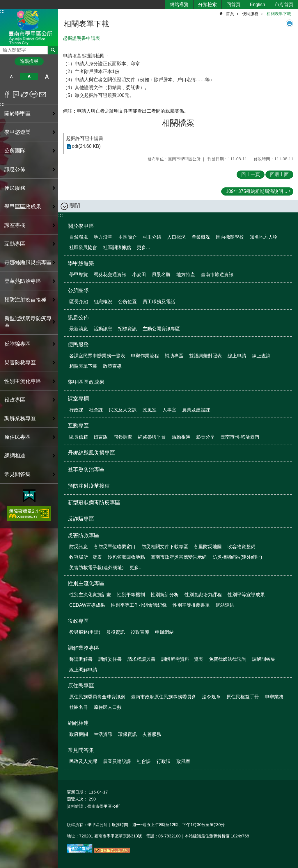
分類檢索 (207, 5)
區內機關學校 (230, 237)
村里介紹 (152, 237)
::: (2, 11)
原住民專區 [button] (17, 437)
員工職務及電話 (159, 302)
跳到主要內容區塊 (3, 3)
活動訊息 (103, 329)
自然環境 (79, 237)
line (34, 95)
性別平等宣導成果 (246, 595)
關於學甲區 (81, 226)
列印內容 (290, 23)
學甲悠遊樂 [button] (17, 132)
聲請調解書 (81, 659)
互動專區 (78, 426)
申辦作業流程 (145, 356)
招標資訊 (127, 329)
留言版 (101, 437)
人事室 (169, 410)
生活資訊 (103, 734)
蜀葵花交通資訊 (110, 275)
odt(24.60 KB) (86, 147)
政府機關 (79, 734)
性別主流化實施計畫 (90, 595)
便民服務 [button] (15, 188)
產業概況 (201, 237)
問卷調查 (123, 437)
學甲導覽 (79, 275)
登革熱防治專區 (23, 281)
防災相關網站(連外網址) (237, 557)
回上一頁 (251, 174)
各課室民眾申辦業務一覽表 (97, 356)
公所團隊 (78, 290)
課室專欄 (78, 399)
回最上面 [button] (279, 174)
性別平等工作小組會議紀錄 (139, 605)
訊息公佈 (78, 317)
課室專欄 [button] (15, 225)
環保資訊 (127, 734)
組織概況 (103, 302)
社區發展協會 (83, 247)
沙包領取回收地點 (126, 557)
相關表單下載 (279, 14)
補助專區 (174, 356)
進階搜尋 (29, 61)
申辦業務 (274, 697)
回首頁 (233, 5)
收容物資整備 (242, 547)
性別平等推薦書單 (191, 605)
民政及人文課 (123, 410)
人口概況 (176, 237)
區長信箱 (79, 437)
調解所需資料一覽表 (182, 659)
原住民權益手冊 (243, 697)
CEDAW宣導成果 (87, 605)
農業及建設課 (196, 410)
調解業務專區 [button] (20, 418)
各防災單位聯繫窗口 (115, 547)
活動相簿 (181, 437)
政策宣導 (112, 366)
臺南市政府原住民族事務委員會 (164, 697)
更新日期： (77, 792)
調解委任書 (110, 659)
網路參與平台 (152, 437)
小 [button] (11, 77)
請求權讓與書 (141, 659)
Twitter (25, 95)
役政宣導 (140, 632)
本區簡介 (127, 237)
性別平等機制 (131, 595)
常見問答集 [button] (17, 474)
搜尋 (5, 48)
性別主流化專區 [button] (23, 381)
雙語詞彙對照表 (205, 356)
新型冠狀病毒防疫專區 (28, 322)
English (258, 5)
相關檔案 (178, 123)
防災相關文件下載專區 (165, 547)
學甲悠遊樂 (81, 263)
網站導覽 (179, 5)
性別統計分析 (165, 595)
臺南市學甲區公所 (29, 27)
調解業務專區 (84, 648)
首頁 (230, 14)
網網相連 (78, 723)
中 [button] (29, 77)
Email (43, 95)
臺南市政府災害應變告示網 (179, 557)
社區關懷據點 (117, 247)
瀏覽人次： (77, 799)
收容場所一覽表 (86, 557)
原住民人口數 (108, 707)
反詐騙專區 (17, 344)
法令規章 (211, 697)
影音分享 (205, 437)
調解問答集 (264, 659)
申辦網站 (164, 632)
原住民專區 (81, 686)
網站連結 (225, 605)
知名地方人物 (264, 237)
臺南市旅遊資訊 (217, 275)
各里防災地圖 (208, 547)
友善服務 (152, 734)
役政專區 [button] (15, 400)
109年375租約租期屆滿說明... (257, 191)
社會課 (96, 410)
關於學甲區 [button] (17, 113)
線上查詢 (261, 356)
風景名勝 (161, 275)
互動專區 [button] (15, 244)
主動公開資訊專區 (161, 329)
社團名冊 (79, 707)
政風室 (150, 410)
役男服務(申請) (85, 632)
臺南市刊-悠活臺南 (240, 437)
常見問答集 (81, 750)
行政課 (76, 410)
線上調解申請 (83, 670)
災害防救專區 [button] (20, 363)
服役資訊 (116, 632)
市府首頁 (284, 5)
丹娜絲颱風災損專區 (28, 262)
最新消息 (79, 329)
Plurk (16, 95)
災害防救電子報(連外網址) (96, 568)
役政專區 (78, 621)
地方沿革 (103, 237)
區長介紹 (79, 302)
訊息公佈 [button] (15, 169)
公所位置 (127, 302)
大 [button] (47, 77)
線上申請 (237, 356)
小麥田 (139, 275)
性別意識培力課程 (203, 595)
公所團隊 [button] (15, 151)
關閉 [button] (75, 206)
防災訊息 (79, 547)
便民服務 (250, 14)
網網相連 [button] (15, 456)
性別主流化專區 (86, 583)
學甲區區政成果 (23, 207)
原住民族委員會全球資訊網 (97, 697)
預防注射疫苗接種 (25, 300)
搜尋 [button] (53, 50)
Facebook (7, 95)
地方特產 (186, 275)
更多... (143, 247)
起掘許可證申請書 (85, 138)
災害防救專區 (84, 535)
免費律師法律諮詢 (228, 659)
